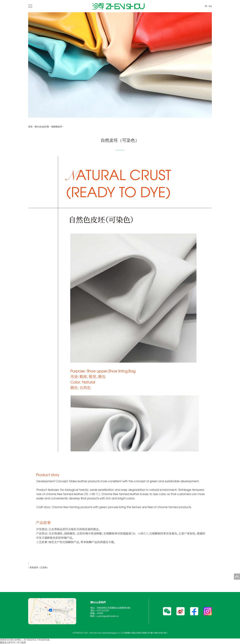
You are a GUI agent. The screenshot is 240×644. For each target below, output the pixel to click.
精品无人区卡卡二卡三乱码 (13, 643)
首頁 (30, 127)
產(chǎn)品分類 (42, 127)
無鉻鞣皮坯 (57, 127)
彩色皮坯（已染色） (39, 567)
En (210, 6)
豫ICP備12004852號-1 (159, 633)
